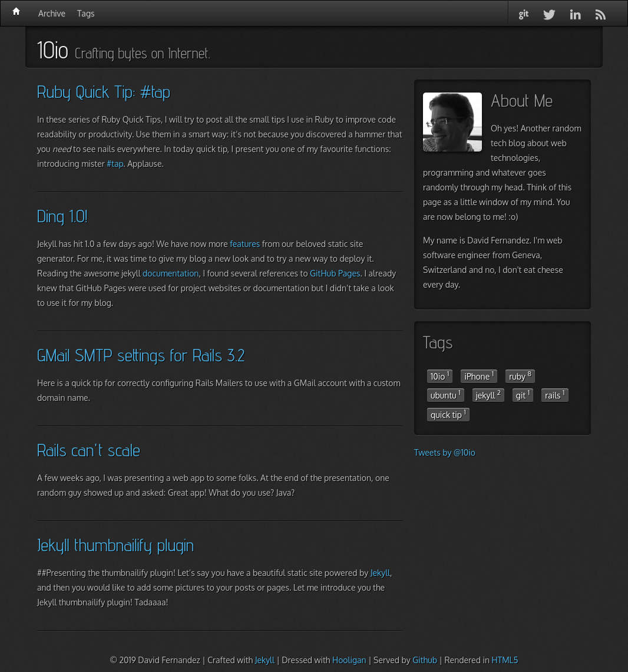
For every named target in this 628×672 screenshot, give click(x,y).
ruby (520, 375)
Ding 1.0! (62, 216)
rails (555, 394)
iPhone (479, 375)
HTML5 (505, 660)
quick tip (448, 414)
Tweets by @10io (445, 452)
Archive (52, 13)
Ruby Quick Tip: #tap (104, 91)
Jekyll (380, 573)
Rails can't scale (89, 450)
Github (425, 660)
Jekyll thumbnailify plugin (115, 545)
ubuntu (446, 394)
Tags (86, 13)
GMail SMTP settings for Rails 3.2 (141, 355)
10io (440, 375)
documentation (171, 273)
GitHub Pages (335, 273)
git (523, 394)
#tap (115, 164)
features (245, 244)
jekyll (488, 394)
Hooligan (349, 660)
